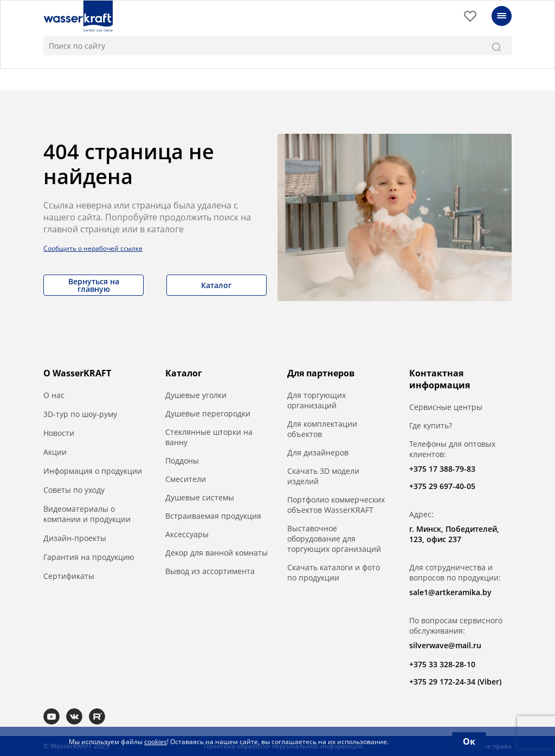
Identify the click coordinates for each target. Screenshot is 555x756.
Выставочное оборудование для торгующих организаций (334, 539)
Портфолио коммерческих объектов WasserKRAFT (336, 505)
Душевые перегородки (208, 413)
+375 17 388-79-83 (442, 469)
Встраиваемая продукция (213, 516)
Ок (469, 741)
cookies (156, 742)
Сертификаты (69, 576)
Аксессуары (187, 534)
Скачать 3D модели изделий (323, 476)
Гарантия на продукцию (89, 557)
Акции (55, 452)
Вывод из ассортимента (210, 571)
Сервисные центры (446, 407)
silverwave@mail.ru (445, 645)
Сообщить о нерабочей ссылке (93, 248)
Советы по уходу (74, 490)
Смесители (186, 479)
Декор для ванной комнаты (217, 553)
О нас (54, 395)
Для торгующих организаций (317, 400)
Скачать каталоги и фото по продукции (334, 572)
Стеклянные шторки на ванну (209, 437)
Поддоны (182, 461)
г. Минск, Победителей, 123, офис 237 (454, 534)
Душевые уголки (196, 395)
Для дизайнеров (318, 452)
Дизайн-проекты (75, 538)
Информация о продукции (93, 471)
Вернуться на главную (94, 285)
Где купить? (431, 425)
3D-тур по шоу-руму (80, 414)
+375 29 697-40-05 (442, 486)
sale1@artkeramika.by (450, 592)
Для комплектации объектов (322, 429)
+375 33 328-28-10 (442, 664)
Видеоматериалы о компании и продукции (87, 514)
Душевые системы (200, 497)
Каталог (216, 285)
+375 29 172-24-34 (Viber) (455, 682)
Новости (59, 433)
